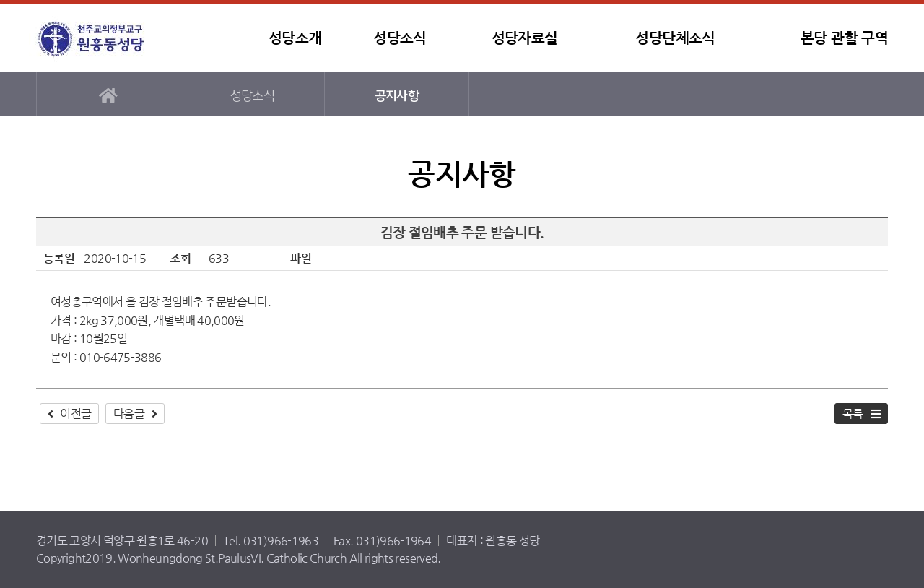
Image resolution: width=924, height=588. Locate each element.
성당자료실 (525, 38)
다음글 (129, 414)
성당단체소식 (675, 38)
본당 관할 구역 (844, 38)
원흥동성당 (119, 38)
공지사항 (397, 96)
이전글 (75, 414)
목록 (853, 414)
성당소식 (400, 38)
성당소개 (295, 38)
